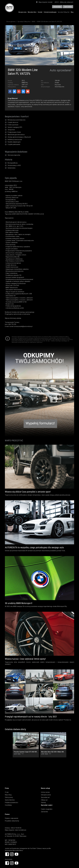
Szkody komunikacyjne (50, 12)
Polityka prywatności (11, 803)
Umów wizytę (57, 7)
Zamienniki (44, 812)
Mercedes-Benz (32, 12)
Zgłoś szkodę (68, 7)
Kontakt (40, 12)
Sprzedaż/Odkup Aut (64, 12)
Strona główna (11, 22)
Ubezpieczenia (22, 12)
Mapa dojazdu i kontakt (44, 2)
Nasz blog (8, 795)
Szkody (43, 803)
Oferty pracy (9, 797)
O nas (7, 792)
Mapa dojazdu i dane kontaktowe (16, 830)
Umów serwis (45, 792)
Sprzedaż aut (45, 797)
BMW (33, 22)
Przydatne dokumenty (12, 821)
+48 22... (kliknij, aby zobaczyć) (64, 2)
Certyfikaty (8, 805)
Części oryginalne (47, 809)
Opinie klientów (10, 800)
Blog (72, 12)
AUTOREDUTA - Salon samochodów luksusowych (9, 8)
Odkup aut (44, 800)
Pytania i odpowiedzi (12, 818)
